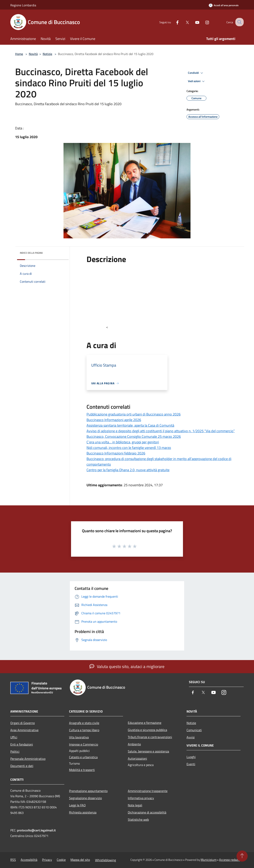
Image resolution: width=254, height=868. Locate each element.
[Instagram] (204, 22)
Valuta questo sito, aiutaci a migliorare (127, 666)
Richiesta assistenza (83, 812)
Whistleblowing (105, 860)
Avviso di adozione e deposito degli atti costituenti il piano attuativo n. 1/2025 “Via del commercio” (161, 431)
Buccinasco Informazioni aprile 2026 (114, 420)
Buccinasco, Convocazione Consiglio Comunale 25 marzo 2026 (134, 436)
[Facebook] (174, 22)
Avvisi (191, 737)
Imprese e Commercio (84, 744)
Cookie (61, 860)
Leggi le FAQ (77, 805)
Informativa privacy (141, 798)
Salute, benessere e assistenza (148, 751)
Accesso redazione (231, 860)
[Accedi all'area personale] (224, 5)
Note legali (135, 805)
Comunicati (194, 730)
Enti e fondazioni (22, 744)
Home (19, 54)
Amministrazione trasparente (148, 791)
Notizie (47, 54)
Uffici (14, 737)
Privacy (47, 860)
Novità (33, 54)
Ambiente (134, 744)
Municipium (209, 860)
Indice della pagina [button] (31, 253)
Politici (15, 751)
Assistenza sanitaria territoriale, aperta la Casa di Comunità (130, 425)
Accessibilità (29, 860)
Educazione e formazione (145, 723)
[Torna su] (242, 856)
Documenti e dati (22, 766)
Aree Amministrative (24, 730)
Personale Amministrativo (28, 759)
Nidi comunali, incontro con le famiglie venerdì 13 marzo (129, 448)
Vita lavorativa (79, 737)
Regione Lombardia (23, 5)
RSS (13, 860)
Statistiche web (138, 819)
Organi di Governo (23, 723)
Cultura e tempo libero (84, 730)
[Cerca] (239, 22)
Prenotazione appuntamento (88, 791)
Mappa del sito (80, 860)
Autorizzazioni (137, 758)
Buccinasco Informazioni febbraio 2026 (116, 453)
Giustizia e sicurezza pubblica (147, 730)
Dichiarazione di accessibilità (147, 812)
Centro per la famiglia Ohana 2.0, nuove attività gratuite (128, 470)
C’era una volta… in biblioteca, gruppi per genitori (123, 442)
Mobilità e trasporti (82, 770)
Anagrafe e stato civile (84, 723)
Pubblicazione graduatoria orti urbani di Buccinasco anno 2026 (134, 414)
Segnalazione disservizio (85, 798)
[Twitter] (184, 22)
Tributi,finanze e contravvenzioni (150, 737)
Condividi (196, 73)
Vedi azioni (197, 81)
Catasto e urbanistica (83, 757)
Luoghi (191, 757)
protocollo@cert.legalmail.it (36, 830)
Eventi (191, 764)
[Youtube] (194, 22)
